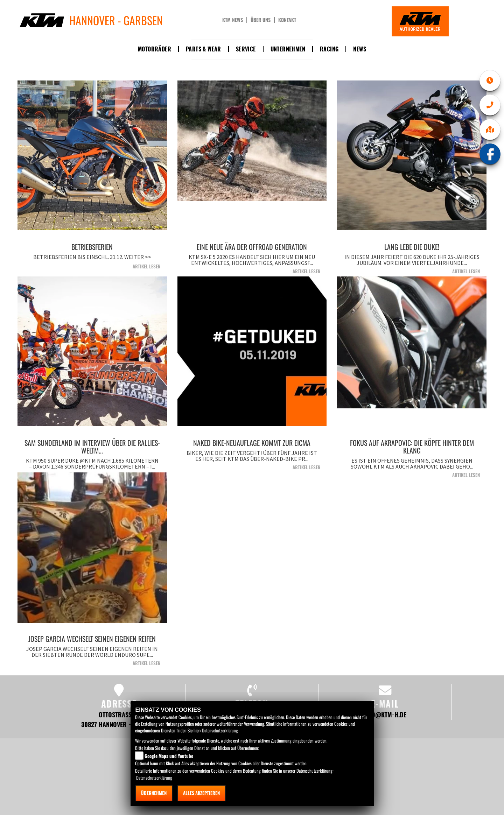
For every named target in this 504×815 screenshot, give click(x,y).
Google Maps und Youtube (169, 756)
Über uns (261, 20)
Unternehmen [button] (288, 49)
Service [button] (246, 49)
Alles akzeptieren (201, 793)
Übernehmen (154, 793)
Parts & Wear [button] (204, 49)
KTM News (233, 20)
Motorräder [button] (155, 49)
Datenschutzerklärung (220, 730)
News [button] (360, 49)
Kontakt (287, 20)
